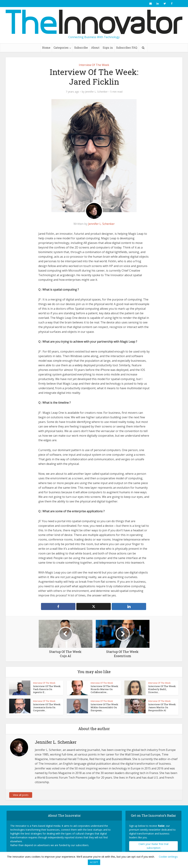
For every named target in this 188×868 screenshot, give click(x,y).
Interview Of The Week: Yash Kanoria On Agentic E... (47, 689)
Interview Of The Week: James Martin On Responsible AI (162, 707)
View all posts (21, 793)
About (95, 48)
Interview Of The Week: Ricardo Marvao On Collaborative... (104, 689)
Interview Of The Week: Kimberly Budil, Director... (162, 689)
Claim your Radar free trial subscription (153, 844)
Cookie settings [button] (168, 857)
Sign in (108, 48)
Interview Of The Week (94, 65)
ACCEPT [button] (94, 862)
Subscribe (81, 48)
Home (46, 48)
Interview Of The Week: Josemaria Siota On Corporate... (47, 707)
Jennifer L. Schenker (96, 92)
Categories (61, 48)
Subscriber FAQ (127, 48)
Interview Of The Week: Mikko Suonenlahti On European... (104, 707)
